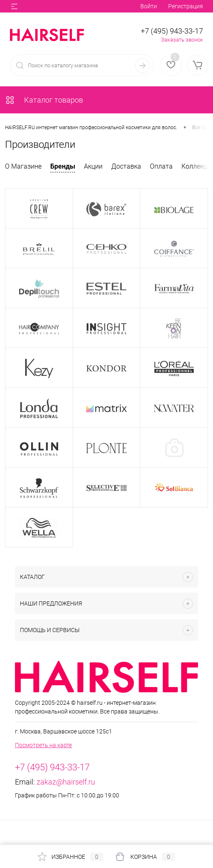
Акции (93, 166)
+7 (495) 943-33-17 (172, 31)
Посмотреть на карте (43, 745)
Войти (149, 6)
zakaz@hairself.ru (66, 782)
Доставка (126, 166)
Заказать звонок (182, 40)
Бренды (63, 166)
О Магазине (23, 166)
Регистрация (186, 6)
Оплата (161, 166)
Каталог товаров (44, 100)
